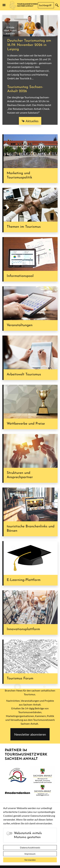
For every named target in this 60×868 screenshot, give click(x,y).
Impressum (30, 854)
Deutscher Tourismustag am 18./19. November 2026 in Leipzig (29, 45)
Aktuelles (32, 121)
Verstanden (30, 860)
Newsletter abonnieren (30, 734)
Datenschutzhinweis (30, 848)
